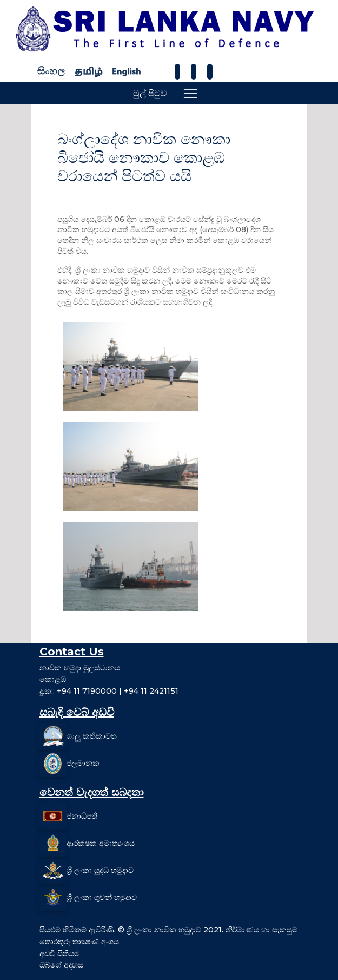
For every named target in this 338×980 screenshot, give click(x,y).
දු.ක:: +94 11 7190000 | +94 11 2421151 (109, 691)
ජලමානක (83, 763)
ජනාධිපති (82, 816)
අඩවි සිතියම (59, 953)
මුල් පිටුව (150, 93)
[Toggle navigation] (190, 94)
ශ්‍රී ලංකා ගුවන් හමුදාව (102, 897)
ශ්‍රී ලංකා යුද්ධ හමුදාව (100, 870)
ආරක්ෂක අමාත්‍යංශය (101, 843)
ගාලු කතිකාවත (92, 736)
